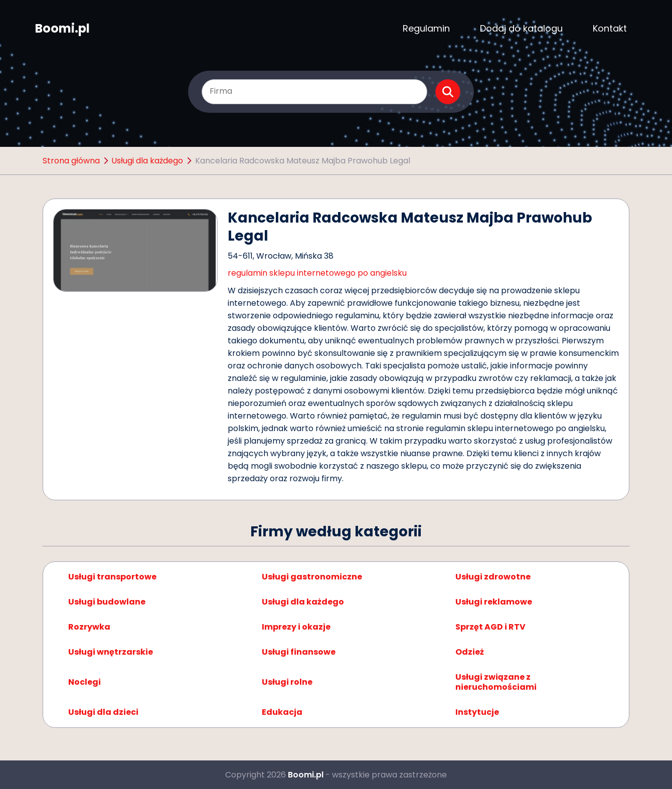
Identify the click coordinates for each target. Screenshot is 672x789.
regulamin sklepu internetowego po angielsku (317, 273)
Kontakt (610, 28)
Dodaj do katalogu (521, 28)
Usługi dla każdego (147, 161)
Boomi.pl (62, 29)
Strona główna (71, 161)
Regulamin (426, 28)
